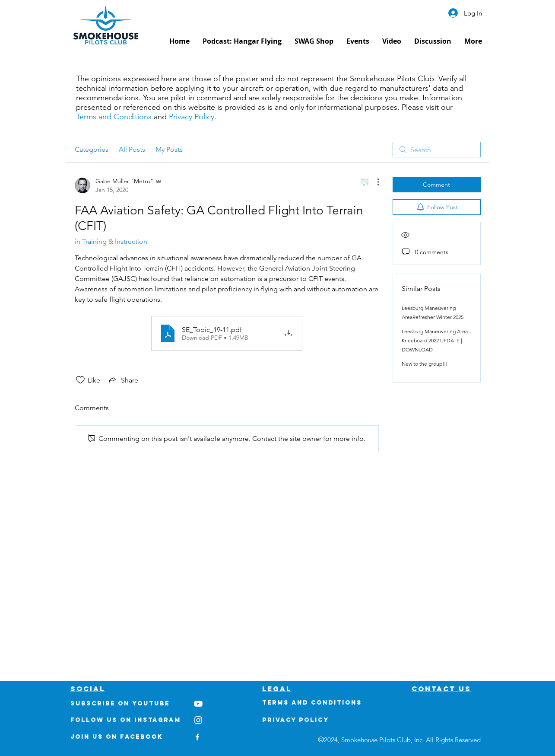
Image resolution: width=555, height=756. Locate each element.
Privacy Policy (192, 117)
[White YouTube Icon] (198, 704)
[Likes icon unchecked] (80, 380)
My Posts (169, 149)
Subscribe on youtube (120, 703)
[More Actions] (374, 182)
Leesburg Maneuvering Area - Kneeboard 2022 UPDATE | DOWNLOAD (436, 340)
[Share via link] (123, 380)
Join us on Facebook (117, 737)
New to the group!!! (425, 364)
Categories (92, 149)
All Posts (132, 149)
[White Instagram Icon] (198, 720)
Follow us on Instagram (126, 720)
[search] (437, 150)
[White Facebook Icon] (197, 737)
